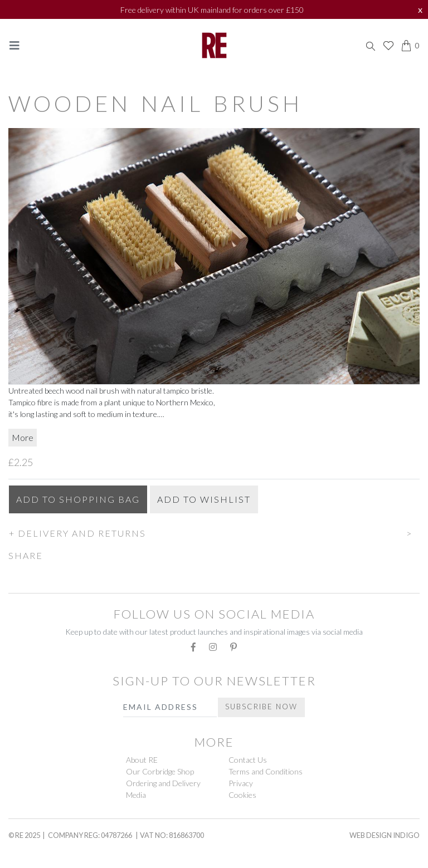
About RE (142, 760)
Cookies (242, 795)
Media (136, 795)
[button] (214, 532)
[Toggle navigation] (14, 45)
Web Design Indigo (385, 835)
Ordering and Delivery (163, 783)
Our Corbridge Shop (160, 771)
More (23, 437)
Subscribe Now (261, 707)
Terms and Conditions (266, 771)
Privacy (241, 783)
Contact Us (248, 760)
